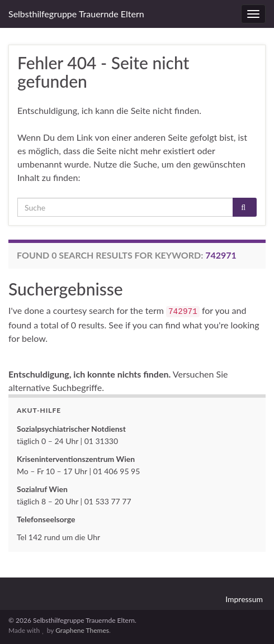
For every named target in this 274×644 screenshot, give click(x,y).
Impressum (244, 599)
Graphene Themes (82, 630)
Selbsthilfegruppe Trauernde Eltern (76, 14)
